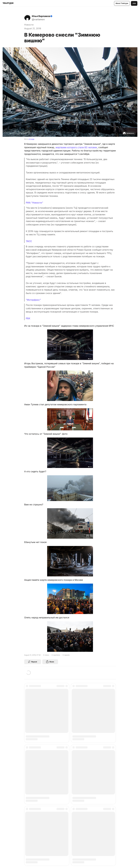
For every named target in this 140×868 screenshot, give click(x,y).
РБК (28, 318)
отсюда (31, 139)
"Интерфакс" (33, 300)
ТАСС (29, 241)
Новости (29, 25)
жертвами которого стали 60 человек (76, 147)
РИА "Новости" (34, 203)
